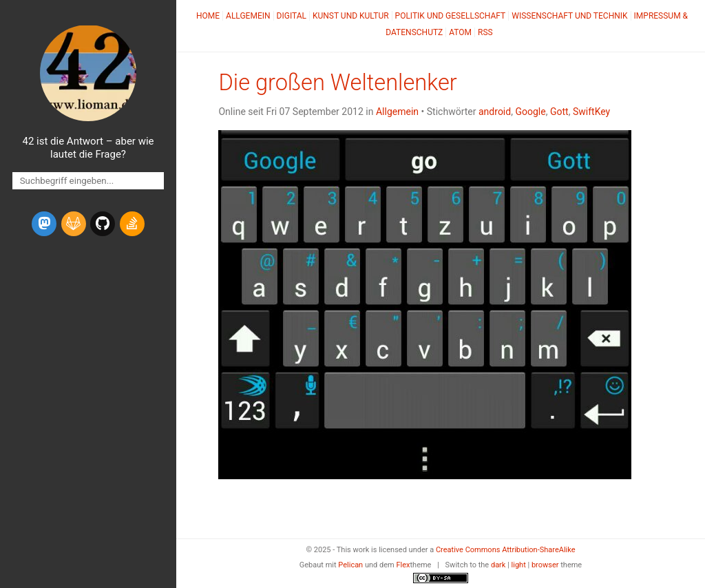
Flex (403, 565)
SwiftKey (591, 112)
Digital (292, 16)
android (495, 112)
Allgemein (248, 16)
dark (498, 565)
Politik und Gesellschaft (451, 16)
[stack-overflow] (132, 224)
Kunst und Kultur (351, 16)
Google (530, 112)
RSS (485, 32)
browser (545, 565)
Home (208, 16)
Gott (559, 112)
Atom (460, 32)
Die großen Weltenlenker (337, 83)
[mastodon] (44, 224)
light (519, 565)
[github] (103, 224)
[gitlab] (74, 224)
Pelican (350, 565)
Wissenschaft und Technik (569, 16)
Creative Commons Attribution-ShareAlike (506, 550)
